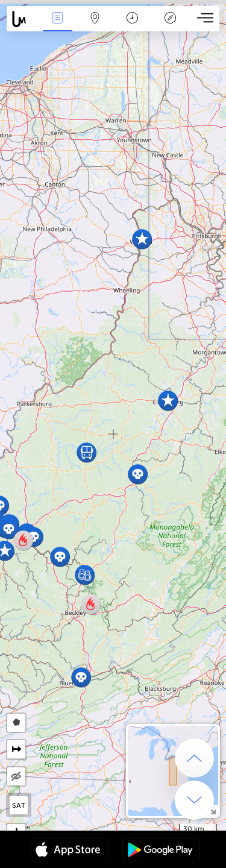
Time (132, 19)
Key (170, 19)
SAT (19, 805)
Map (95, 19)
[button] (168, 401)
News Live (57, 19)
